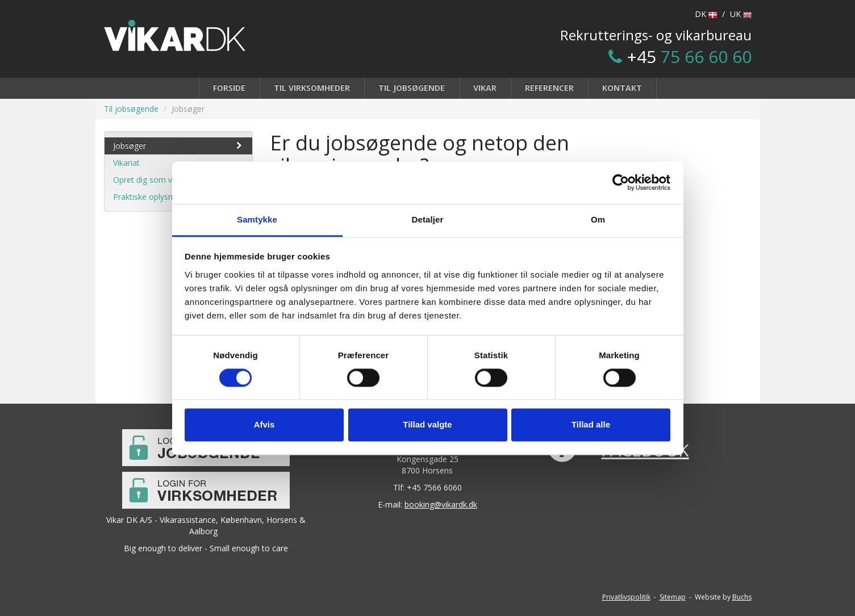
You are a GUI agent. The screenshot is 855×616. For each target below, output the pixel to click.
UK (741, 14)
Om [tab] (598, 219)
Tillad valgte (427, 425)
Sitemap (673, 597)
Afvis (264, 425)
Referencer (549, 88)
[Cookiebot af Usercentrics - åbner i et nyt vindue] (621, 182)
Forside (229, 88)
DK (706, 14)
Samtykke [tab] (257, 219)
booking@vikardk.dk (441, 504)
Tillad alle (591, 425)
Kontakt (622, 88)
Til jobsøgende (412, 88)
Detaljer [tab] (428, 219)
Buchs (742, 597)
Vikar (485, 88)
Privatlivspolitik (626, 597)
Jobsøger (179, 146)
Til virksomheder (312, 88)
